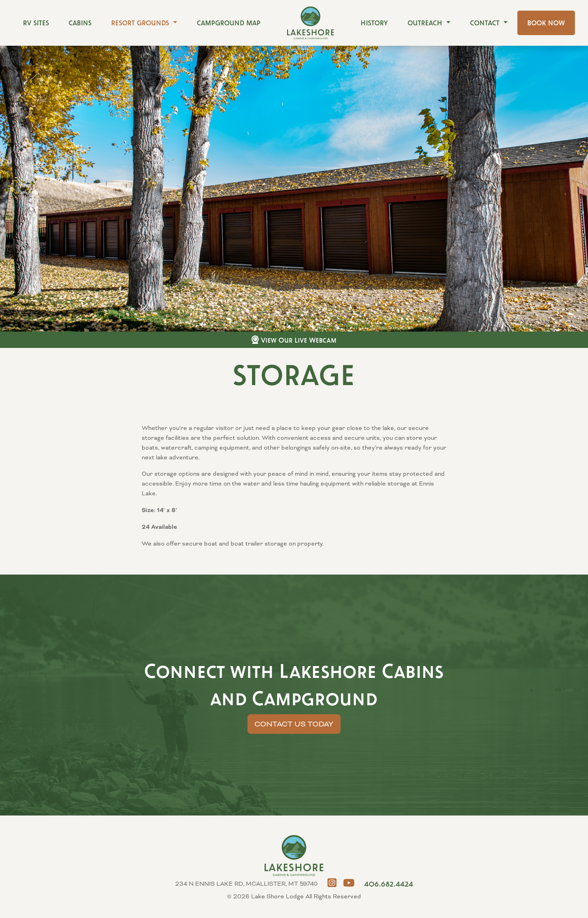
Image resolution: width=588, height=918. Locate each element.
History (374, 23)
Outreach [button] (426, 23)
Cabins (80, 23)
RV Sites (36, 23)
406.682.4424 (389, 884)
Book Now (546, 23)
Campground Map (229, 23)
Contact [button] (486, 23)
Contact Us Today (294, 724)
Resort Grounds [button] (141, 23)
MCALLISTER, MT (557, 887)
